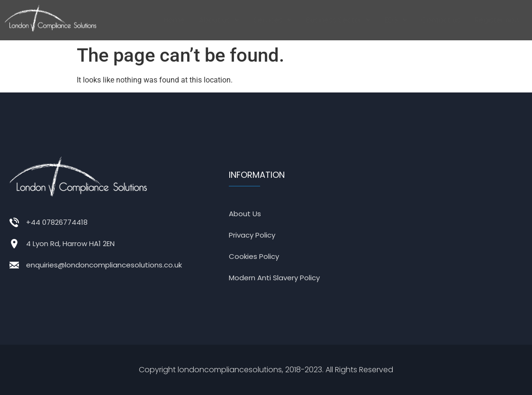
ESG (396, 20)
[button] (219, 20)
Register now (497, 20)
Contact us (441, 20)
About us (219, 20)
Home (174, 20)
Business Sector (338, 20)
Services (273, 20)
